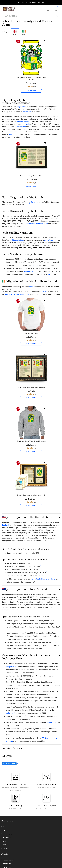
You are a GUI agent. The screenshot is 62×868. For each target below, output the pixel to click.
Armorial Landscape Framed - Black (31, 176)
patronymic (27, 112)
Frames (5, 830)
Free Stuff (6, 848)
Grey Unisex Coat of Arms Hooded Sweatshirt (31, 441)
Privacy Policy (7, 864)
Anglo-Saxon (22, 107)
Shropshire (10, 667)
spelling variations (17, 240)
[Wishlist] (45, 40)
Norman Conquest (23, 122)
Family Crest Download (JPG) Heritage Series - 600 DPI (31, 79)
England (12, 134)
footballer (50, 722)
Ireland (24, 32)
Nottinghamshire (30, 271)
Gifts (4, 841)
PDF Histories (7, 838)
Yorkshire (9, 713)
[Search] (57, 16)
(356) (35, 86)
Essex (34, 265)
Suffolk (34, 202)
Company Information (9, 860)
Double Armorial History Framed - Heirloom (31, 387)
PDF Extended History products (36, 224)
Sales (4, 845)
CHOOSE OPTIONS (31, 91)
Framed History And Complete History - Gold (31, 495)
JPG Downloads (7, 834)
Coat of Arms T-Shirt (31, 333)
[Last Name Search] (31, 16)
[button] (31, 516)
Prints (4, 827)
